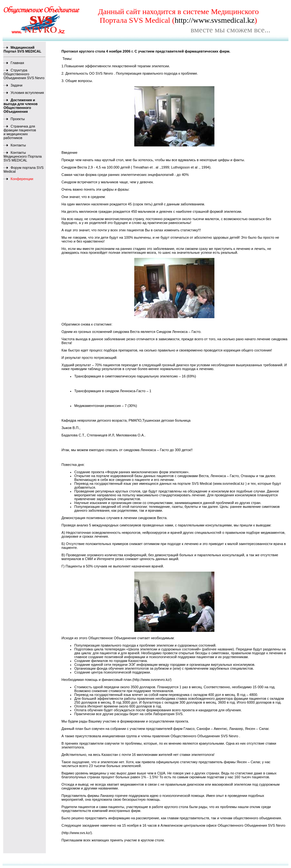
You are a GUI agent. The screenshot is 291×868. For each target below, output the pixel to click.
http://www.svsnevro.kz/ (152, 680)
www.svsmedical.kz (229, 484)
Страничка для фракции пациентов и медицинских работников (20, 132)
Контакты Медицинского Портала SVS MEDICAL (23, 156)
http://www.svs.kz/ (76, 833)
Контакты (15, 145)
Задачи (13, 85)
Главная (14, 63)
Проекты (14, 119)
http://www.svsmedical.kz (215, 20)
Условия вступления (24, 93)
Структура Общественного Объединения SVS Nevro (24, 74)
